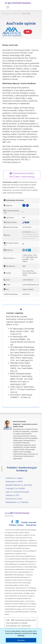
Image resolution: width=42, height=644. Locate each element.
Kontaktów (31, 525)
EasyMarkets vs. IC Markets (17, 502)
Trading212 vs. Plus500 (15, 488)
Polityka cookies (16, 525)
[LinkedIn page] (17, 522)
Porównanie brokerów (11, 13)
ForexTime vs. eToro (14, 499)
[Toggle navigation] (8, 7)
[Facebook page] (12, 522)
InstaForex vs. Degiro (14, 478)
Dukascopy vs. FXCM (14, 481)
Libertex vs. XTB (12, 495)
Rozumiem (21, 640)
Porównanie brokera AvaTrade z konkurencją (22, 175)
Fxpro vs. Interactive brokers (17, 492)
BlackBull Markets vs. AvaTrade (19, 485)
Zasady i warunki (29, 522)
